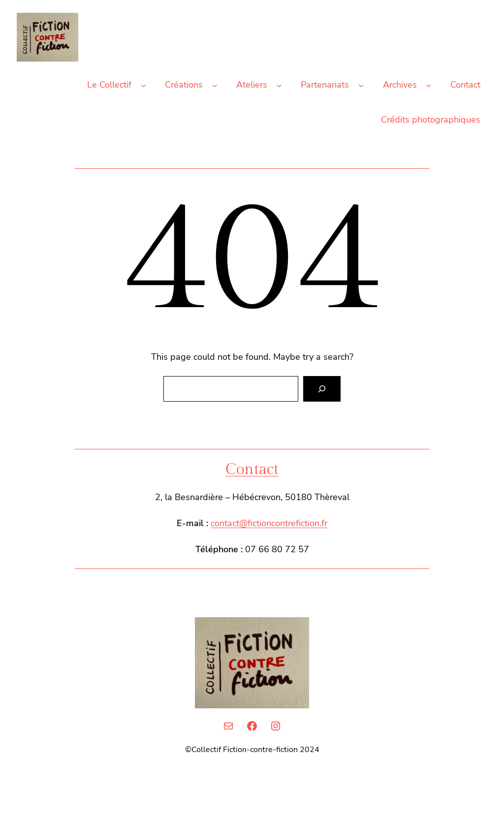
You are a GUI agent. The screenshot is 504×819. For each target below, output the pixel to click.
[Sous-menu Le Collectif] (143, 85)
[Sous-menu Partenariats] (361, 85)
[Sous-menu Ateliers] (279, 85)
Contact (252, 470)
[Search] (322, 389)
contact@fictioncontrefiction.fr (269, 523)
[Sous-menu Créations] (215, 85)
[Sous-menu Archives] (428, 85)
